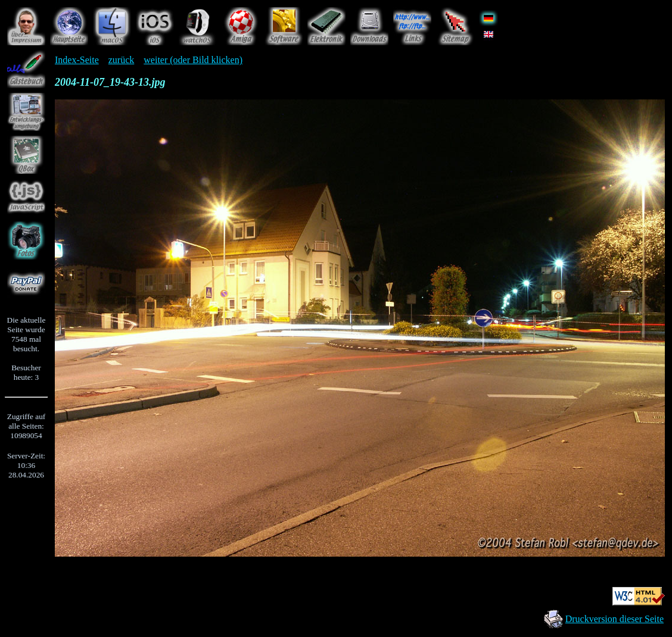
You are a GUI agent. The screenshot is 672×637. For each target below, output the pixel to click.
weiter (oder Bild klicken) (193, 60)
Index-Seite (77, 60)
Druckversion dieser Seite (615, 619)
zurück (122, 60)
